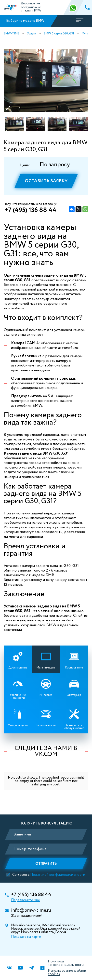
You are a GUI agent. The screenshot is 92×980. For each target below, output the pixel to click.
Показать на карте (26, 937)
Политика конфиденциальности (66, 963)
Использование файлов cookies (67, 972)
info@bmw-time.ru (31, 910)
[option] (46, 80)
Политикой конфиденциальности (58, 875)
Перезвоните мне (26, 900)
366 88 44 (74, 7)
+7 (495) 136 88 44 (30, 210)
